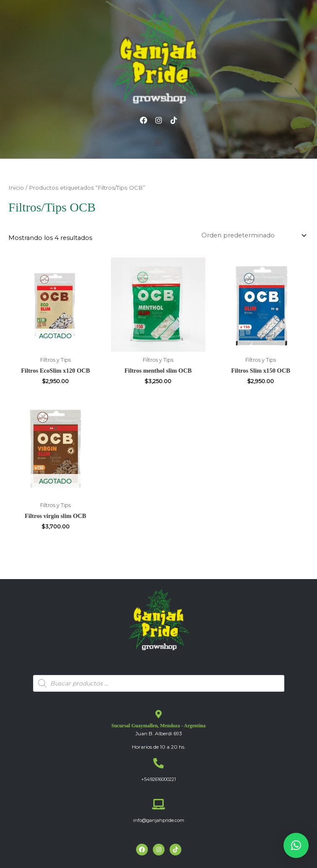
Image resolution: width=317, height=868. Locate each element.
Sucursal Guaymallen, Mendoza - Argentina (158, 726)
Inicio (16, 188)
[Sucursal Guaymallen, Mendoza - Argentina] (159, 714)
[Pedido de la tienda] (253, 236)
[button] (158, 142)
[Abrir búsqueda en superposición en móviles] (159, 683)
